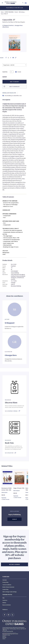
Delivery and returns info (9, 93)
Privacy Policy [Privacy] (5, 582)
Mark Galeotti (17, 491)
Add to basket (14, 82)
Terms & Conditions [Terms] (7, 585)
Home (2, 12)
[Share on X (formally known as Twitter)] (8, 58)
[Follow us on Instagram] (9, 615)
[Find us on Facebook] (5, 615)
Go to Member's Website (11, 411)
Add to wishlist (15, 87)
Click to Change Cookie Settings (10, 592)
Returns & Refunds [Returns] (7, 605)
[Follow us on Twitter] (12, 615)
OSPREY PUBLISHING (9, 12)
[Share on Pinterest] (11, 58)
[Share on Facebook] (6, 58)
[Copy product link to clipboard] (16, 58)
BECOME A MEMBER (15, 564)
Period (16, 12)
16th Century (22, 12)
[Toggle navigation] (2, 3)
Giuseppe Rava (11, 355)
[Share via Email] (13, 58)
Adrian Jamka (4, 492)
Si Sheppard (10, 323)
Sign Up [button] (15, 519)
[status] (12, 72)
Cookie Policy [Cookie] (5, 589)
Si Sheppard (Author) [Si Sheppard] (8, 25)
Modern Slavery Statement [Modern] (8, 587)
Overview (5, 580)
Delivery (4, 603)
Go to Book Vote (9, 453)
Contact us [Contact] (5, 600)
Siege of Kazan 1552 (19, 488)
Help (3, 598)
